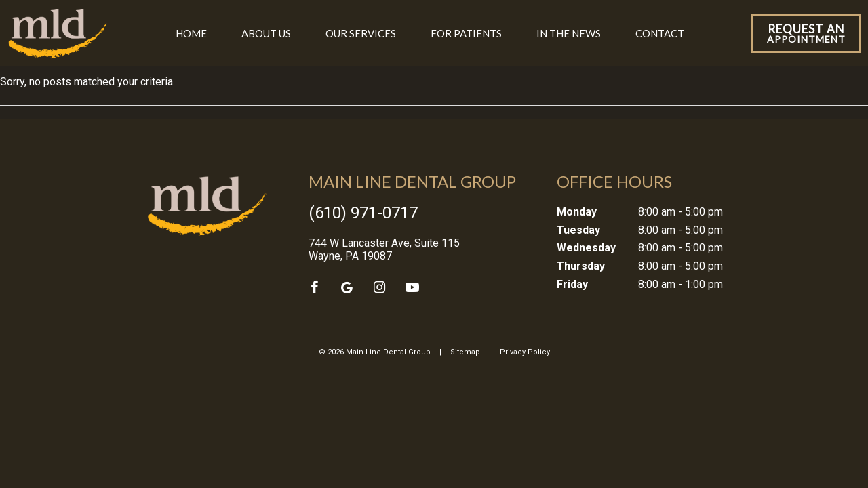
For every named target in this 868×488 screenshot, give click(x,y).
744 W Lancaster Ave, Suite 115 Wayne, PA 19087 (384, 249)
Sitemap (465, 352)
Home (191, 33)
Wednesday (586, 248)
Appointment (806, 33)
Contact (660, 33)
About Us (266, 33)
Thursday (581, 266)
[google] (347, 287)
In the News (569, 33)
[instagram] (380, 287)
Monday (577, 212)
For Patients (466, 33)
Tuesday (578, 230)
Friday (572, 284)
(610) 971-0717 (363, 213)
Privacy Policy (525, 352)
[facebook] (315, 287)
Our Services (361, 33)
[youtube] (412, 287)
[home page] (58, 33)
